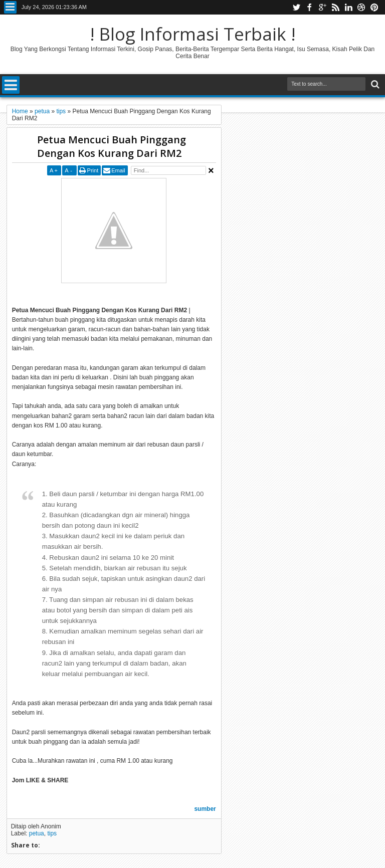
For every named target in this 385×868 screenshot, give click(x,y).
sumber (205, 809)
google (322, 7)
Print (93, 170)
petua (37, 833)
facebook (309, 7)
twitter (296, 7)
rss (335, 7)
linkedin (348, 7)
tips (52, 833)
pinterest (374, 7)
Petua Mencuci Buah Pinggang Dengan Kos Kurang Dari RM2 (112, 146)
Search (374, 84)
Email (118, 170)
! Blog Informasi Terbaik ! (193, 34)
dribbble (361, 7)
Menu (10, 7)
